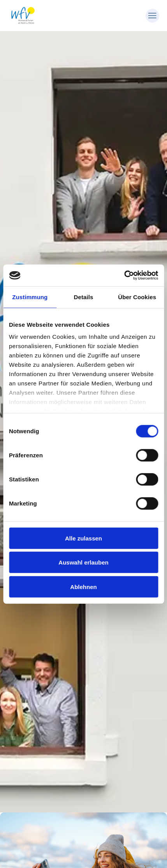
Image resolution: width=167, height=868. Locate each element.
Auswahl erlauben (83, 562)
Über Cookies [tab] (137, 297)
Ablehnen (83, 587)
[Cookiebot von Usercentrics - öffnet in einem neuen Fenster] (124, 275)
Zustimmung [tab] (30, 297)
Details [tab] (84, 297)
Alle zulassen (83, 538)
